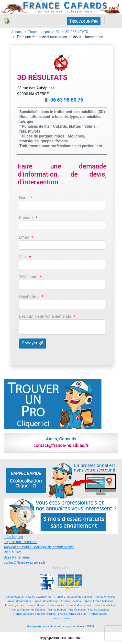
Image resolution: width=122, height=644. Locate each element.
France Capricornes (39, 596)
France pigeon (57, 609)
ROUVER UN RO (84, 21)
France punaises (99, 609)
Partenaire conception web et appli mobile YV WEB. (61, 626)
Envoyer (33, 343)
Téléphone (28, 277)
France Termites (61, 618)
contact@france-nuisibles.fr (24, 562)
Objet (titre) (29, 297)
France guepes (15, 605)
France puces (77, 609)
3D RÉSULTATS (77, 32)
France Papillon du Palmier (28, 609)
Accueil (17, 32)
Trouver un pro (39, 32)
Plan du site (13, 552)
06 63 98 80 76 (67, 100)
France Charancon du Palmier (73, 596)
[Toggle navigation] (111, 21)
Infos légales (13, 537)
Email (24, 237)
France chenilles (105, 596)
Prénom (26, 217)
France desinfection (46, 601)
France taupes (98, 614)
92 (58, 32)
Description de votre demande (45, 316)
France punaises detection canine (34, 614)
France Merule (36, 605)
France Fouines (71, 601)
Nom (23, 198)
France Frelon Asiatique (98, 601)
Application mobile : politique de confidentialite (39, 547)
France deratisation (19, 601)
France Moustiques (79, 605)
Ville (23, 257)
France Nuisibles (104, 605)
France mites (56, 605)
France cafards (14, 596)
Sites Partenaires (17, 557)
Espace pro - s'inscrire (21, 542)
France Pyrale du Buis (72, 614)
